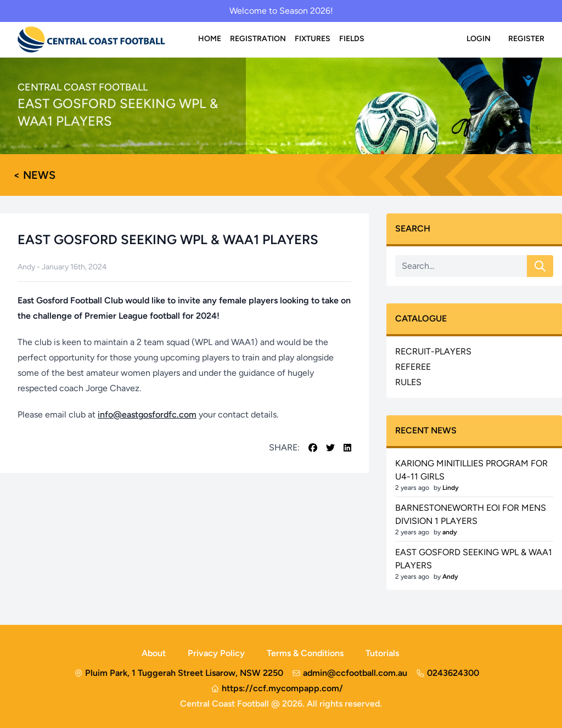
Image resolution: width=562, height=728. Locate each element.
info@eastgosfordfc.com (147, 414)
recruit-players (433, 351)
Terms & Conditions (305, 653)
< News (34, 175)
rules (408, 382)
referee (413, 367)
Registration (258, 39)
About (154, 653)
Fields (352, 39)
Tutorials (382, 653)
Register (526, 39)
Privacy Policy (216, 653)
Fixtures (313, 39)
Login (479, 39)
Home (210, 39)
